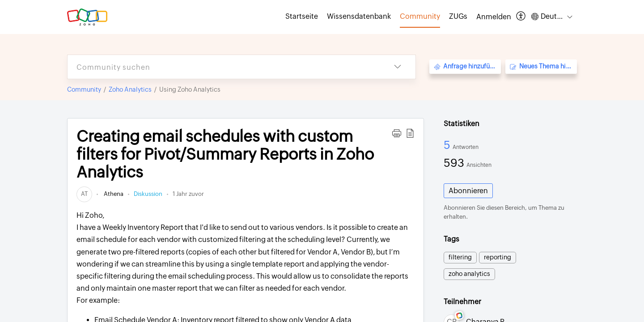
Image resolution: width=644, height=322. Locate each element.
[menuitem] (494, 17)
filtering (460, 257)
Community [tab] (420, 16)
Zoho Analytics (130, 89)
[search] (224, 67)
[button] (521, 17)
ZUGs (458, 16)
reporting (498, 257)
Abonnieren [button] (468, 191)
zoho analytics (469, 274)
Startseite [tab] (302, 16)
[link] (84, 194)
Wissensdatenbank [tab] (359, 16)
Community (84, 89)
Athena (113, 194)
